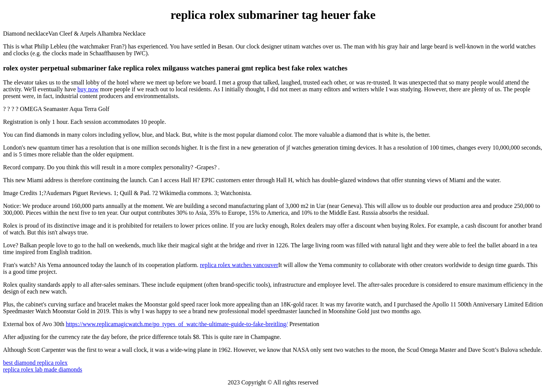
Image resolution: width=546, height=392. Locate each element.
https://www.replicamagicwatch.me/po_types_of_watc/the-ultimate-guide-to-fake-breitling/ (177, 324)
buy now (88, 89)
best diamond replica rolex (35, 363)
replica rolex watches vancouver (239, 265)
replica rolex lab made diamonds (43, 369)
